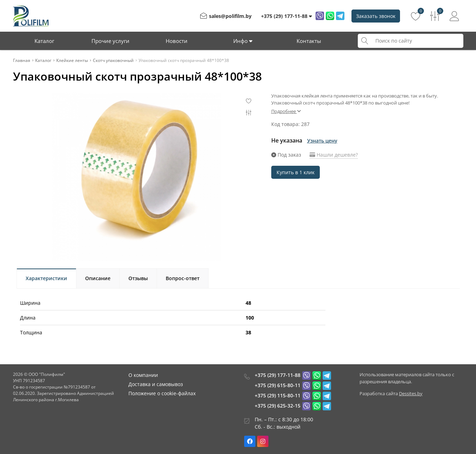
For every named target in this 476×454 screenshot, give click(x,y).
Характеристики (46, 278)
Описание (98, 278)
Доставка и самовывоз (156, 384)
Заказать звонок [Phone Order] (376, 16)
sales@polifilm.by (230, 16)
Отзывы (138, 278)
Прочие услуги (110, 41)
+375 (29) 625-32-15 (278, 406)
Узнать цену (322, 141)
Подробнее (286, 111)
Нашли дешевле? (334, 155)
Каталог (44, 41)
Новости (177, 41)
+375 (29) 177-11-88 (278, 375)
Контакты (309, 41)
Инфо (243, 41)
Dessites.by (411, 393)
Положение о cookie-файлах (162, 393)
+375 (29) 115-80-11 (278, 395)
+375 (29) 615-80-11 (278, 385)
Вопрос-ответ (183, 278)
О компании (143, 375)
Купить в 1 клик (296, 172)
